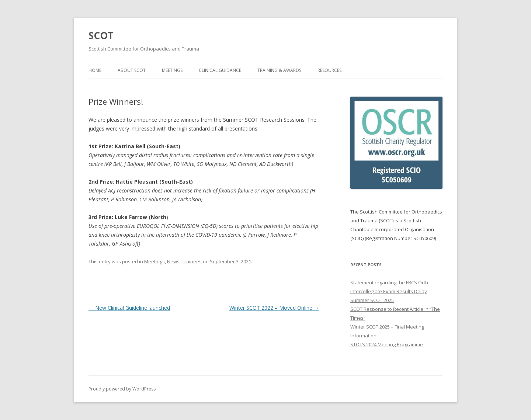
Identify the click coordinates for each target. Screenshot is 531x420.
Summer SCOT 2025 (372, 300)
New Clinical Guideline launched (129, 308)
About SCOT (132, 70)
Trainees (192, 261)
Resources (329, 70)
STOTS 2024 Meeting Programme (387, 344)
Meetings (172, 70)
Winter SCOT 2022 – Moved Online (274, 308)
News (173, 261)
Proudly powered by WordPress (122, 389)
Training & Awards (279, 70)
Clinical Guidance (220, 70)
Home (95, 70)
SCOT (101, 35)
